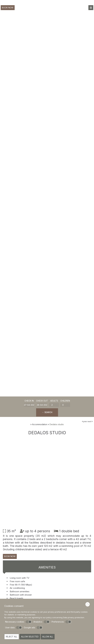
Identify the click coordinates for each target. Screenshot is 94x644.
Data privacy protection (74, 617)
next (90, 421)
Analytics (41, 622)
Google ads (33, 628)
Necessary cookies (18, 622)
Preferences (61, 622)
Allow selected (30, 637)
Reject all (12, 637)
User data (13, 628)
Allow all (48, 637)
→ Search (47, 412)
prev (85, 421)
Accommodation (40, 424)
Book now (8, 8)
